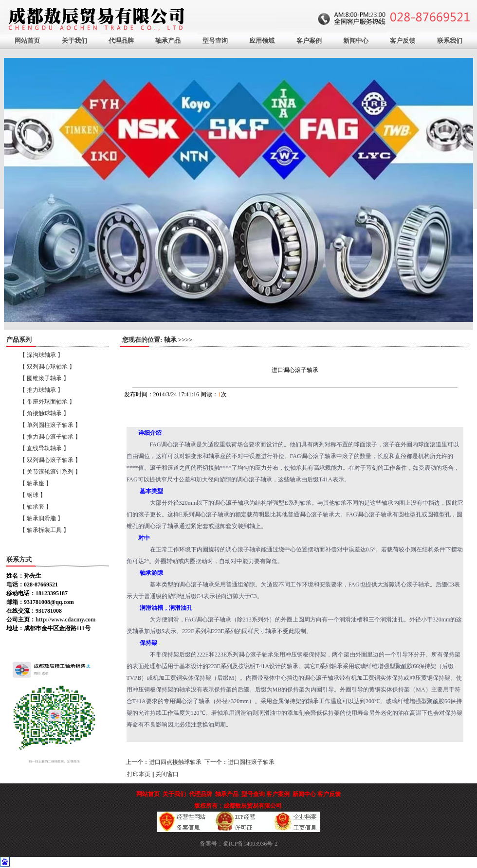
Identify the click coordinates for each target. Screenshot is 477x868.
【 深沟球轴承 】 (41, 355)
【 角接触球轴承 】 (44, 413)
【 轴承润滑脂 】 (41, 518)
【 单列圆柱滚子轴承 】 (50, 425)
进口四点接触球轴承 (175, 762)
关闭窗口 (167, 774)
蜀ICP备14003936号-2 (250, 844)
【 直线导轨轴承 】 (44, 448)
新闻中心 (356, 41)
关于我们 (74, 41)
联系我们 (450, 41)
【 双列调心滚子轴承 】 (50, 460)
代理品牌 (121, 41)
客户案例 (309, 41)
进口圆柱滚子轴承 (251, 762)
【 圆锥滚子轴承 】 (44, 378)
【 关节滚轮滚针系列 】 (50, 472)
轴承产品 (168, 41)
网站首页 (27, 41)
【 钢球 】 (33, 495)
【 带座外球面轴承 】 (47, 402)
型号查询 (215, 41)
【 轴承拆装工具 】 (44, 530)
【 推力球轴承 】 (41, 390)
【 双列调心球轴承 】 (47, 367)
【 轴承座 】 (36, 483)
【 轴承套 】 (36, 507)
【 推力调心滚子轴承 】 (50, 437)
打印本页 (139, 774)
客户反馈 (403, 41)
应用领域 (262, 41)
